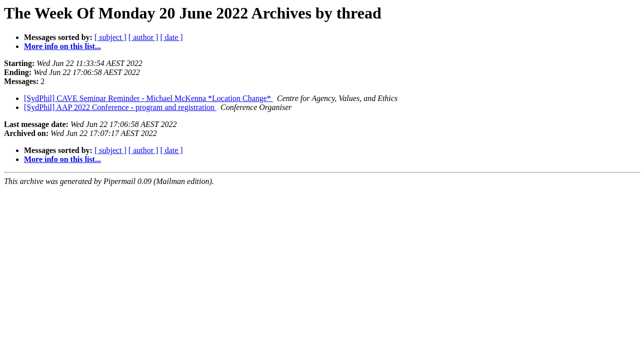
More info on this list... (62, 46)
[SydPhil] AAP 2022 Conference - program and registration (120, 107)
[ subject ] (110, 37)
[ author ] (143, 37)
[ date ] (171, 37)
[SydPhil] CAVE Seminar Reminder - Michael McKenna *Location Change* (148, 98)
